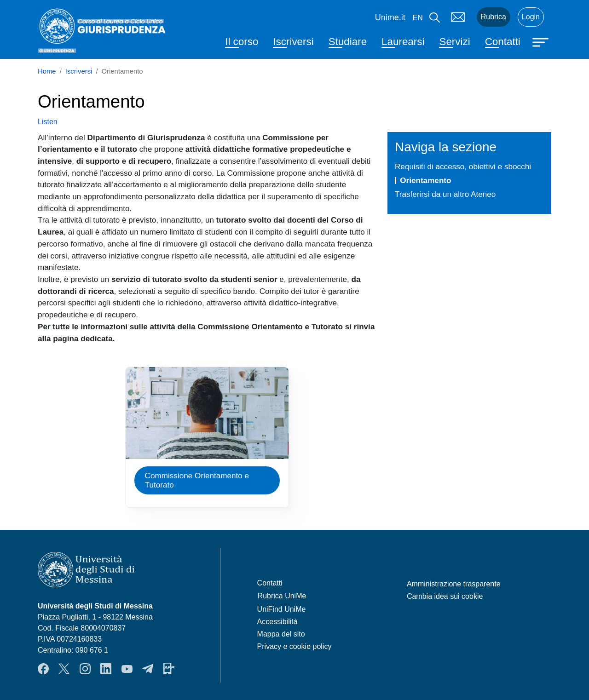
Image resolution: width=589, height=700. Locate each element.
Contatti (503, 42)
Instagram (85, 669)
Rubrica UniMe (282, 596)
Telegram (148, 669)
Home (47, 71)
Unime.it (390, 17)
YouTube (127, 669)
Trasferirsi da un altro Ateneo (445, 194)
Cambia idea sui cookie (445, 596)
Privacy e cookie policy (294, 646)
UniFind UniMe (282, 609)
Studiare (348, 42)
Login (531, 17)
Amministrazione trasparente (454, 584)
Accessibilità (277, 622)
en (418, 18)
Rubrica (494, 17)
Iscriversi (293, 42)
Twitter (64, 669)
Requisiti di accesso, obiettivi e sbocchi (463, 166)
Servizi (454, 42)
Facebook (43, 669)
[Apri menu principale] (542, 41)
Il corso (242, 42)
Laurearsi (403, 42)
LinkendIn (106, 669)
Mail (458, 17)
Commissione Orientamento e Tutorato (197, 480)
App (169, 669)
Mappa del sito (281, 634)
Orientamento (425, 180)
